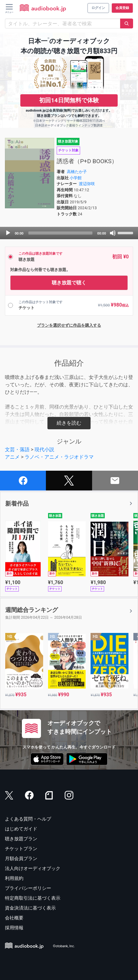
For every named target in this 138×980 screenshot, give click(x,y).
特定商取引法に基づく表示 (33, 898)
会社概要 (14, 918)
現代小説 (44, 450)
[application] (69, 233)
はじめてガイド (21, 829)
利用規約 (14, 878)
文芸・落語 (17, 450)
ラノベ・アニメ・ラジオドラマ (59, 457)
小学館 (76, 178)
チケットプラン (21, 849)
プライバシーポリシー (28, 888)
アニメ (12, 457)
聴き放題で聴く (69, 283)
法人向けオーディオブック (33, 868)
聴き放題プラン (21, 839)
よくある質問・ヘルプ (28, 819)
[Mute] (113, 233)
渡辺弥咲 (87, 184)
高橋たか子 (77, 172)
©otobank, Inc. (64, 946)
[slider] (60, 233)
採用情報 (14, 928)
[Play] (8, 233)
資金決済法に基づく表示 (30, 908)
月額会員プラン (21, 859)
